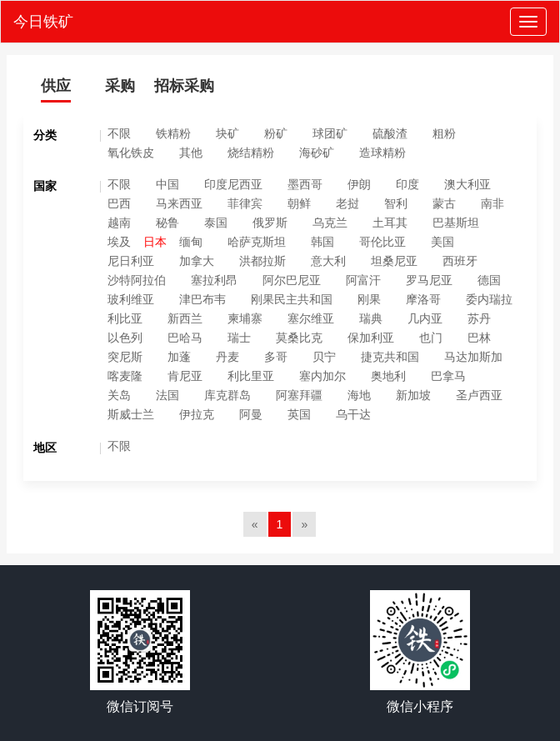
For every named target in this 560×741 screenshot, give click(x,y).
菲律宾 (245, 203)
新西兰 (185, 318)
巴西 (119, 203)
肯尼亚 (185, 376)
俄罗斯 (270, 223)
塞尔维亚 (311, 318)
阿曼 (251, 414)
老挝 (347, 203)
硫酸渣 (390, 133)
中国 (167, 184)
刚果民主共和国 (292, 299)
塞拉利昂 (214, 280)
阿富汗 (363, 280)
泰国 (216, 223)
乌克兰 (330, 223)
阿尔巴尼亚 (292, 280)
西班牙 (460, 261)
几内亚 (425, 318)
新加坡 (413, 395)
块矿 (227, 133)
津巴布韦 (202, 299)
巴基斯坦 (456, 223)
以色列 (125, 338)
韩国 (322, 242)
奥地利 (388, 376)
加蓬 (179, 357)
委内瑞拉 (489, 299)
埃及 (119, 242)
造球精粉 (382, 153)
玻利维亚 (131, 299)
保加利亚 (371, 338)
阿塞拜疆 (299, 395)
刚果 (369, 299)
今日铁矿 (43, 22)
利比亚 (125, 318)
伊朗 (359, 184)
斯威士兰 (131, 414)
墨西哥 (305, 184)
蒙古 (444, 203)
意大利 (328, 261)
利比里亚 (251, 376)
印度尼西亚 (233, 184)
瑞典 (371, 318)
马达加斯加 (473, 357)
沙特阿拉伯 (137, 280)
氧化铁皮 (131, 153)
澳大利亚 (467, 184)
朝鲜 (299, 203)
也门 (431, 338)
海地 (359, 395)
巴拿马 (448, 376)
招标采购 (184, 86)
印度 (407, 184)
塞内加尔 (322, 376)
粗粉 (444, 133)
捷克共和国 (390, 357)
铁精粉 (173, 133)
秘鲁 (167, 223)
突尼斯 (125, 357)
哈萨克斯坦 (257, 242)
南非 (492, 203)
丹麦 (227, 357)
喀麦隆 (125, 376)
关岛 (119, 395)
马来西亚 (179, 203)
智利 (396, 203)
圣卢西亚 (479, 395)
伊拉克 (197, 414)
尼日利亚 (131, 261)
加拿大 (197, 261)
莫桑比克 (299, 338)
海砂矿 (317, 153)
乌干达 (353, 414)
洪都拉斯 (262, 261)
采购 (120, 86)
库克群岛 (227, 395)
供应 (56, 86)
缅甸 (191, 242)
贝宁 (324, 357)
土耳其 (390, 223)
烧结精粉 (251, 153)
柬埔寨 (245, 318)
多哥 (276, 357)
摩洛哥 (423, 299)
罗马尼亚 (429, 280)
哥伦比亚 (382, 242)
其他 (191, 153)
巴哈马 (185, 338)
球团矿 (330, 133)
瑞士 (239, 338)
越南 (119, 223)
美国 (442, 242)
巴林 (479, 338)
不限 (119, 133)
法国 (167, 395)
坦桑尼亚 (394, 261)
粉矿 (276, 133)
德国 (489, 280)
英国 (299, 414)
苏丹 (479, 318)
